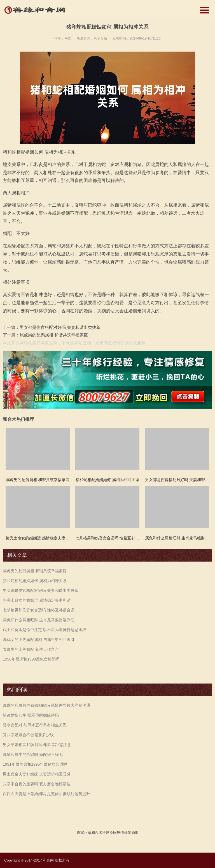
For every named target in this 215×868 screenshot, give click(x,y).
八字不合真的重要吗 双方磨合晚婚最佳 (37, 784)
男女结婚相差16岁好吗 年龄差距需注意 (37, 745)
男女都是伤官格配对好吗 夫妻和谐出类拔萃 (60, 327)
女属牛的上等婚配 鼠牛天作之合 (31, 649)
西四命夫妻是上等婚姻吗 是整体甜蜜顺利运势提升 (46, 794)
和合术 (97, 833)
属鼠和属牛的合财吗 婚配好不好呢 (33, 754)
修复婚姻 (131, 833)
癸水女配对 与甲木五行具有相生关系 (35, 725)
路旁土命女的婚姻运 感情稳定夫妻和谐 (37, 600)
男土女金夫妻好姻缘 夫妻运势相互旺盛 (37, 774)
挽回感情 (117, 833)
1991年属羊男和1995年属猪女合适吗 (35, 764)
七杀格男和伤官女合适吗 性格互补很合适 (39, 610)
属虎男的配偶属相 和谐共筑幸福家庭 (54, 335)
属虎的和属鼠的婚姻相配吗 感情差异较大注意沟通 (46, 705)
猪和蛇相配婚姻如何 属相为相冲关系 (35, 581)
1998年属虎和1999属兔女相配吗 (31, 659)
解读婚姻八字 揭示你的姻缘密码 (31, 715)
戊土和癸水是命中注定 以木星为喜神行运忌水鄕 (45, 630)
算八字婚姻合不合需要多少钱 (28, 735)
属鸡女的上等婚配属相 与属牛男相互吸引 (39, 640)
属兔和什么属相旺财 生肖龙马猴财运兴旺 (39, 620)
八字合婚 (100, 38)
